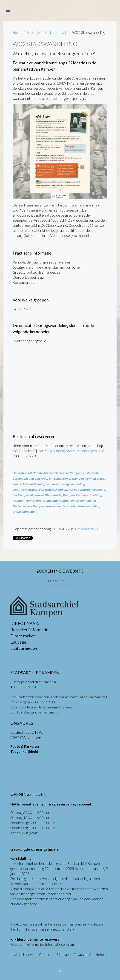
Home (17, 32)
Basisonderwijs (56, 32)
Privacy (79, 954)
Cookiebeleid (99, 954)
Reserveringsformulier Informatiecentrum (42, 944)
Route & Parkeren (25, 746)
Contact (45, 954)
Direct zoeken (23, 636)
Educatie (33, 32)
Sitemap (63, 954)
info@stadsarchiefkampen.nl (35, 682)
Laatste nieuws (24, 648)
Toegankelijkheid (24, 751)
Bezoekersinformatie (29, 630)
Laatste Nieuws (23, 954)
